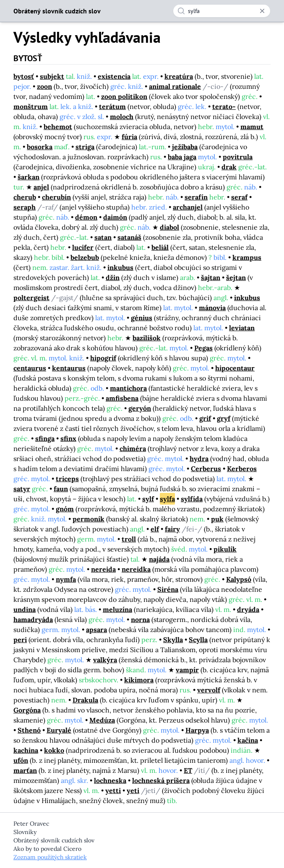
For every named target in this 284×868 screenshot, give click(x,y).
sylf (148, 499)
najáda (159, 559)
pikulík (225, 549)
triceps (67, 479)
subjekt (52, 76)
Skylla (173, 640)
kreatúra (179, 76)
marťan (25, 770)
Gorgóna (27, 710)
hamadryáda (33, 619)
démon (86, 217)
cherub (25, 197)
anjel (41, 187)
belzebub (85, 257)
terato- (224, 106)
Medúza (102, 720)
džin (113, 277)
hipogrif (103, 358)
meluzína (117, 609)
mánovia (212, 308)
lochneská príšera (161, 780)
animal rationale (175, 86)
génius (142, 318)
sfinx (68, 438)
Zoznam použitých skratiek (50, 857)
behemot (58, 127)
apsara (96, 630)
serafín (196, 197)
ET (188, 770)
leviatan (242, 328)
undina (25, 609)
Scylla (198, 640)
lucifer (83, 247)
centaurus (30, 368)
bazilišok (147, 338)
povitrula (238, 157)
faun (61, 489)
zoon (44, 86)
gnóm (65, 509)
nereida (103, 569)
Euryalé (59, 730)
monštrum (31, 106)
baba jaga (182, 157)
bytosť (24, 76)
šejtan (236, 277)
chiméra (133, 448)
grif (205, 418)
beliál (160, 247)
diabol (169, 227)
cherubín (56, 197)
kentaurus (69, 368)
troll (129, 539)
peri (20, 640)
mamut (252, 127)
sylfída (192, 499)
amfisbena (122, 398)
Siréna (168, 589)
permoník (89, 519)
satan (103, 237)
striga (85, 147)
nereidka (136, 569)
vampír (187, 670)
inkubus (120, 267)
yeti (133, 790)
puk (217, 519)
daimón (115, 217)
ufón (21, 760)
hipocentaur (235, 368)
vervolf (209, 690)
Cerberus (206, 469)
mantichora (128, 388)
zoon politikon (124, 96)
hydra (199, 459)
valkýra (105, 660)
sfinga (45, 438)
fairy (172, 529)
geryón (140, 408)
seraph (25, 207)
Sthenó (29, 730)
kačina (248, 740)
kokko (54, 750)
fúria (129, 137)
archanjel (188, 207)
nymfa (66, 579)
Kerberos (242, 469)
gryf (224, 418)
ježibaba (185, 147)
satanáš (129, 237)
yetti (113, 790)
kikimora (139, 680)
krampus (247, 257)
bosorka (40, 147)
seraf (239, 197)
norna (140, 619)
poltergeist (31, 298)
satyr (22, 489)
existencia (114, 76)
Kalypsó (239, 579)
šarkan (29, 177)
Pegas (203, 348)
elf (155, 529)
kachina (26, 750)
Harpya (197, 730)
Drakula (85, 700)
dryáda (248, 609)
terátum (112, 106)
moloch (122, 117)
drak (229, 167)
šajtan (211, 277)
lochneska (110, 780)
